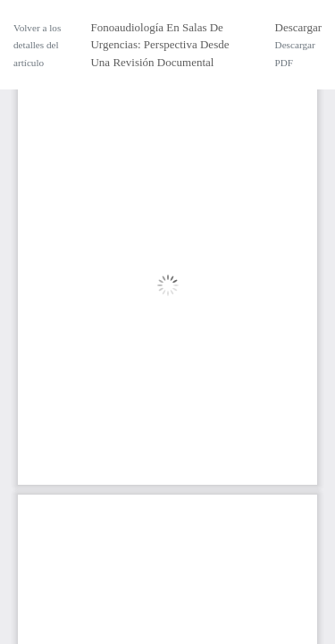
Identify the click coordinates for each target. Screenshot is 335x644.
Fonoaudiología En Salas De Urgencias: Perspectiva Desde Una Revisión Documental (159, 45)
